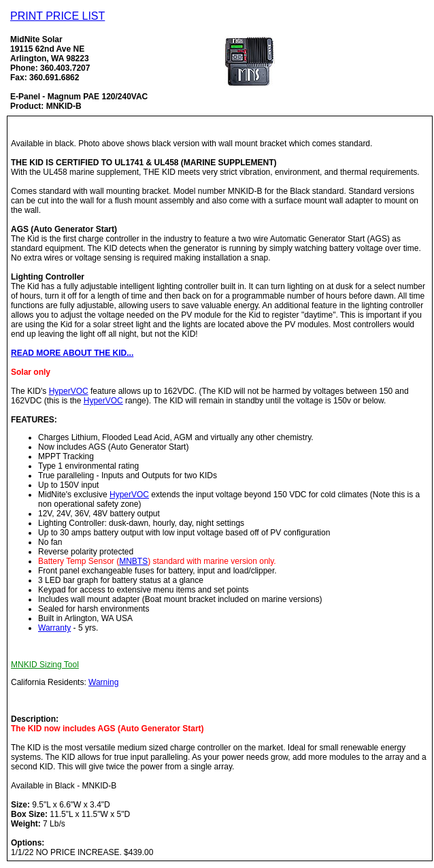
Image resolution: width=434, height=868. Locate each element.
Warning (103, 682)
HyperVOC (69, 391)
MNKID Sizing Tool (45, 665)
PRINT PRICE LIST (57, 16)
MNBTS (133, 561)
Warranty (54, 628)
